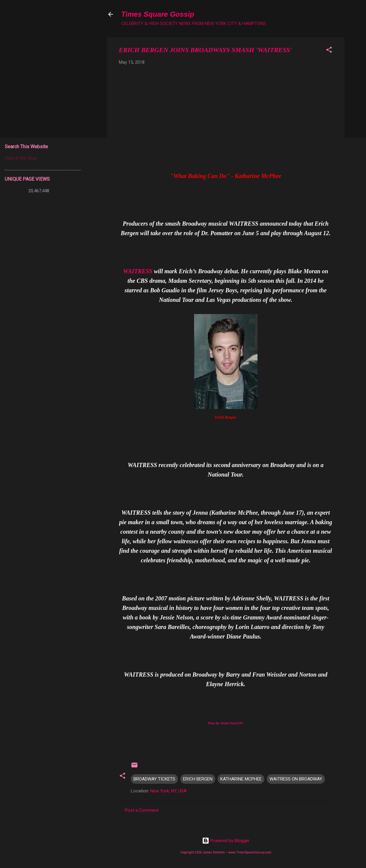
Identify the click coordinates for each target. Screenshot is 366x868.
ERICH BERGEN (198, 779)
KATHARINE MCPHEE (241, 779)
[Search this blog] (43, 158)
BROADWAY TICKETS (154, 779)
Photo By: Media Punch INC (226, 723)
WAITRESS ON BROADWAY (296, 779)
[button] (329, 51)
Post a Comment (142, 810)
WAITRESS (138, 271)
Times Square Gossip (158, 14)
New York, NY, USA (168, 791)
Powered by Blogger (226, 841)
